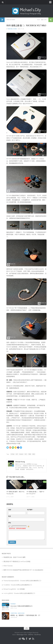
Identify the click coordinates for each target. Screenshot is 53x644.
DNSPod (31, 635)
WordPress (38, 635)
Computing (14, 613)
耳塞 (30, 454)
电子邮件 (30, 510)
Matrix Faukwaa (8, 566)
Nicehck (21, 454)
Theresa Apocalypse (9, 581)
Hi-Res (13, 454)
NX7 (26, 454)
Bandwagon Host (22, 635)
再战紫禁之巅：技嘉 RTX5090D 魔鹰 (14, 557)
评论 (10, 523)
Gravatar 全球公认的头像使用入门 (31, 581)
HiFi (17, 454)
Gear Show (21, 613)
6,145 (44, 20)
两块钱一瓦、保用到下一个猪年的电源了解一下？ (26, 615)
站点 (10, 516)
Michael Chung (12, 29)
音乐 (34, 454)
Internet (13, 604)
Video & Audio (11, 20)
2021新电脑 (21, 589)
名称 (10, 510)
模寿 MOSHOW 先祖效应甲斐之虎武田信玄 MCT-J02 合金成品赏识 (23, 570)
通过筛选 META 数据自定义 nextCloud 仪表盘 (17, 562)
